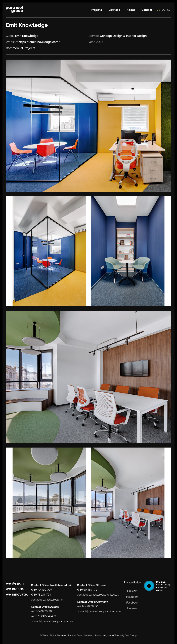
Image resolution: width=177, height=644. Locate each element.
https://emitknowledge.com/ (39, 42)
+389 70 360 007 (42, 590)
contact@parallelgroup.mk (47, 600)
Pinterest (132, 608)
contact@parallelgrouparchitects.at (52, 621)
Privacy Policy (132, 583)
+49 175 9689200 (88, 606)
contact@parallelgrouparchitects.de (99, 611)
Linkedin (132, 591)
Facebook (132, 603)
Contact (147, 10)
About (131, 10)
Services (114, 10)
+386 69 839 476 (87, 590)
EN (158, 10)
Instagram (132, 597)
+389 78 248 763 (41, 595)
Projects (96, 10)
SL (169, 10)
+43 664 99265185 (42, 611)
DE (164, 10)
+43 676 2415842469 (44, 616)
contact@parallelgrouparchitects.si (98, 595)
